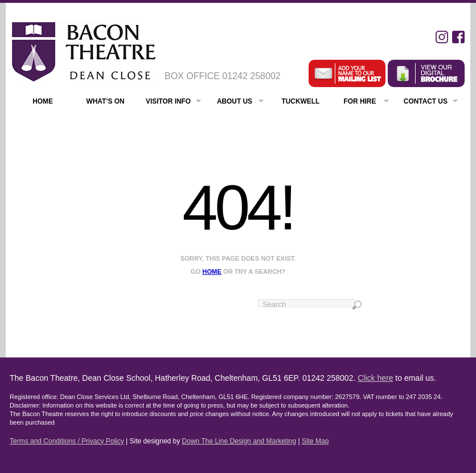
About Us (240, 102)
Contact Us (431, 102)
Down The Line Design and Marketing (239, 441)
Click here (375, 378)
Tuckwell (300, 101)
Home (43, 101)
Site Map (315, 441)
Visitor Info (173, 102)
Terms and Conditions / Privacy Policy (67, 441)
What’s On (105, 101)
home (212, 272)
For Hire (366, 102)
